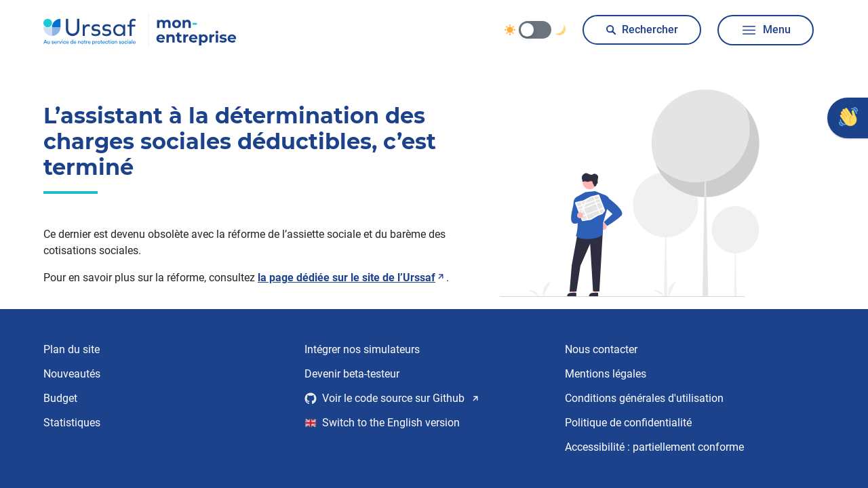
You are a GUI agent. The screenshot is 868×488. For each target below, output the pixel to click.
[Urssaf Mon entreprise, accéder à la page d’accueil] (140, 30)
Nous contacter (601, 349)
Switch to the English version (382, 423)
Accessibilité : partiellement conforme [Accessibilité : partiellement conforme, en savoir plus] (654, 447)
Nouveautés (72, 374)
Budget (60, 398)
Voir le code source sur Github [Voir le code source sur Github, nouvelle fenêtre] (393, 398)
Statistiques (72, 423)
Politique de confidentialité (628, 423)
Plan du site (72, 349)
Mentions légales (606, 374)
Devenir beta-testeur (352, 374)
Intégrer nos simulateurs (362, 349)
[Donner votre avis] (848, 118)
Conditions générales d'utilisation (644, 398)
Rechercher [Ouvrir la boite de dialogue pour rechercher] (642, 29)
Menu (766, 30)
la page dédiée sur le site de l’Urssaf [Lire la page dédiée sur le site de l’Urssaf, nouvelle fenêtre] (352, 278)
